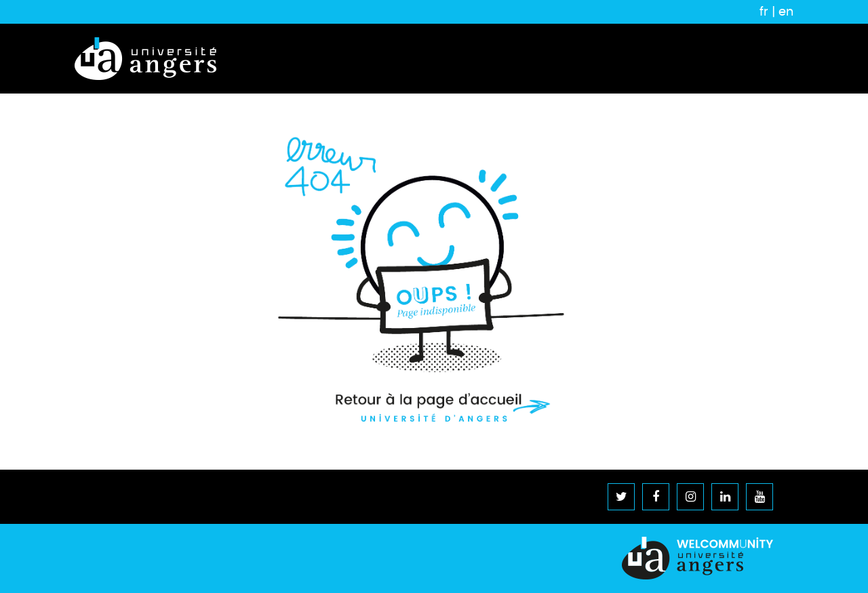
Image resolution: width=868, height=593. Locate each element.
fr (764, 12)
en (786, 12)
